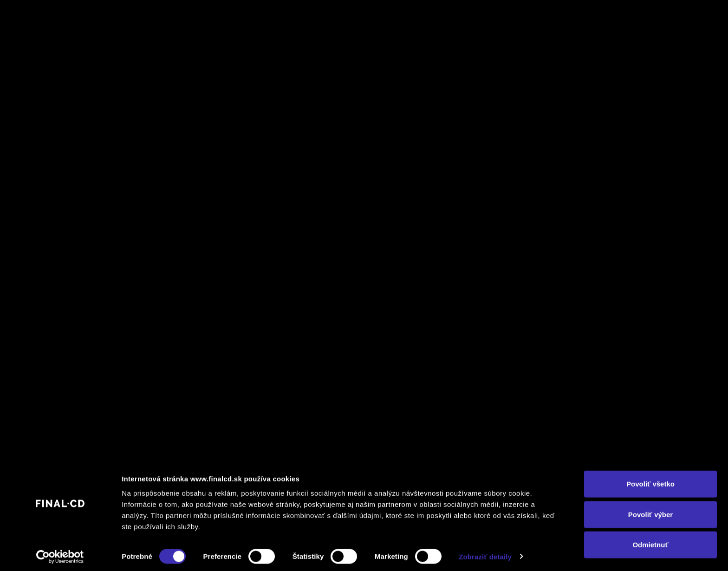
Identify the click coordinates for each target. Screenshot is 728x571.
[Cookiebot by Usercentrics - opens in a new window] (60, 553)
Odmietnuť (650, 541)
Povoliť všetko (650, 480)
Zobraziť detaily (485, 553)
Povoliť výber (650, 510)
